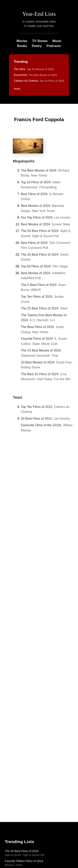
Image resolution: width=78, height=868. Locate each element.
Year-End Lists (39, 14)
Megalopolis (24, 161)
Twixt (17, 397)
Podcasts (54, 46)
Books (22, 46)
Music (57, 41)
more (17, 89)
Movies (22, 41)
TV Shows (40, 41)
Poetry (37, 46)
